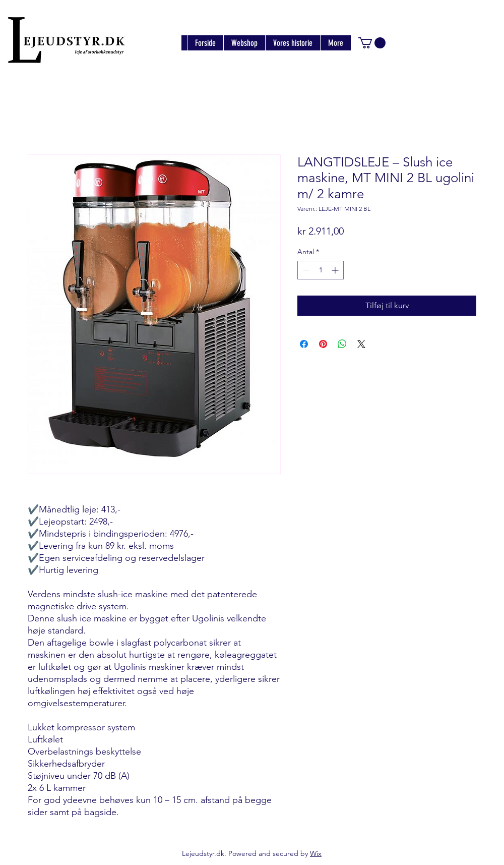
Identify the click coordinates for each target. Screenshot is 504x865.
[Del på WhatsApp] (342, 344)
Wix (316, 853)
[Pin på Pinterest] (323, 344)
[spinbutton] (321, 270)
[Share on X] (361, 344)
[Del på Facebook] (304, 344)
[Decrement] (305, 270)
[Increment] (336, 270)
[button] (372, 43)
